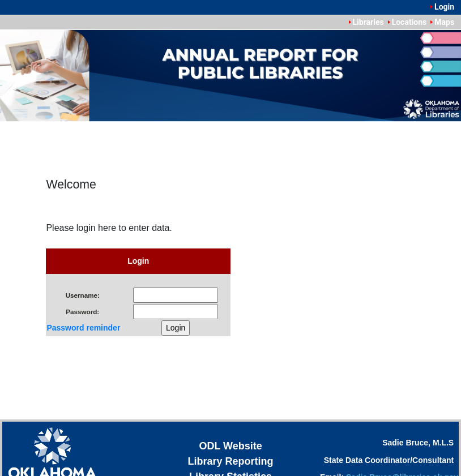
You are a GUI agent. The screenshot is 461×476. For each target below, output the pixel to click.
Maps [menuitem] (444, 22)
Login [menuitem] (444, 7)
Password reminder (83, 328)
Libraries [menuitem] (368, 22)
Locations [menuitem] (409, 22)
